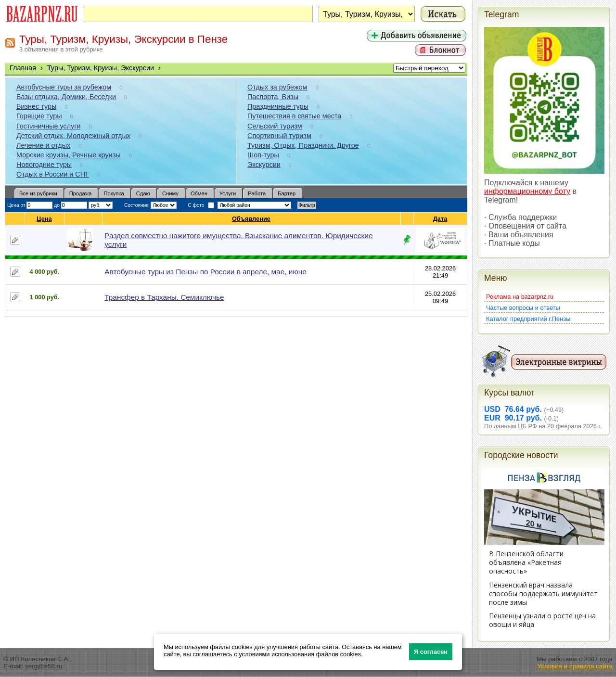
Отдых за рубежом (277, 87)
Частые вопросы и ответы (523, 308)
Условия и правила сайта (575, 666)
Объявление (251, 219)
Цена (44, 219)
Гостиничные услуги (49, 126)
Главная (23, 68)
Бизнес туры (36, 106)
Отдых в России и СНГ (53, 174)
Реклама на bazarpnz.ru (520, 297)
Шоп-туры (263, 155)
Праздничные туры (278, 106)
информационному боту (527, 191)
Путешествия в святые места (294, 116)
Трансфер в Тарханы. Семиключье (164, 297)
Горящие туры (39, 116)
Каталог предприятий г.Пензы (528, 319)
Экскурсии (264, 165)
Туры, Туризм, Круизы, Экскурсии (101, 68)
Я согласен (431, 652)
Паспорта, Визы (273, 97)
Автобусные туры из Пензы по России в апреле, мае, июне (205, 272)
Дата (441, 219)
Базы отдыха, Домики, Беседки (66, 97)
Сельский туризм (275, 126)
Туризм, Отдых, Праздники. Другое (303, 145)
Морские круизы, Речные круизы (69, 155)
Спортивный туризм (279, 136)
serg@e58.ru (44, 666)
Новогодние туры (44, 165)
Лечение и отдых (43, 145)
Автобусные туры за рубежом (64, 87)
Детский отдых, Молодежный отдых (73, 136)
